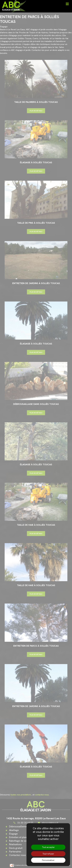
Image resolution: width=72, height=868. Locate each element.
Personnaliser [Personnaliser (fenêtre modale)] (48, 860)
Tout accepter (48, 847)
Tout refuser (48, 854)
